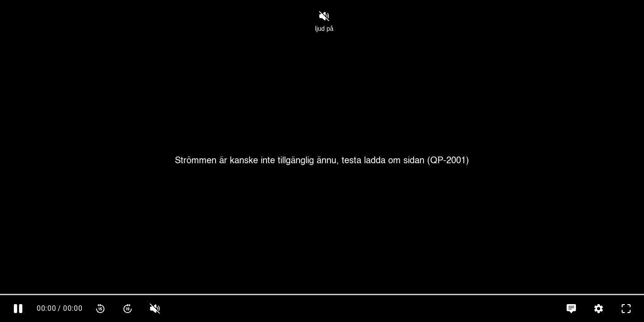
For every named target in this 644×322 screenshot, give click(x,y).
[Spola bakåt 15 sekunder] (100, 309)
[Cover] (322, 161)
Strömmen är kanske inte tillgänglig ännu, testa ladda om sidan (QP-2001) (322, 161)
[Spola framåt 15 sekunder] (128, 309)
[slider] (322, 294)
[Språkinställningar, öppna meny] (571, 309)
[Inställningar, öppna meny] (599, 309)
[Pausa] (18, 309)
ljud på (324, 21)
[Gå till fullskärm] (626, 309)
